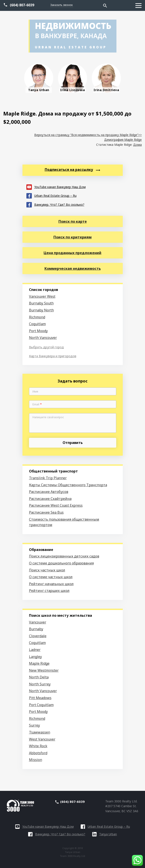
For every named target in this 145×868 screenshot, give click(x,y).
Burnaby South (41, 303)
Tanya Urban (105, 834)
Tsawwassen (40, 732)
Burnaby (36, 629)
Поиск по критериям (72, 237)
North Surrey (40, 684)
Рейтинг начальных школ (51, 584)
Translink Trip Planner (48, 478)
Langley (35, 657)
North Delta (39, 677)
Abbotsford (38, 753)
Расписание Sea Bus (46, 512)
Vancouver (38, 622)
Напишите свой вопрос (48, 417)
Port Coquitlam (41, 705)
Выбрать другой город (46, 347)
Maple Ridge (39, 663)
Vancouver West (42, 296)
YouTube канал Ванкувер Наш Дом (56, 187)
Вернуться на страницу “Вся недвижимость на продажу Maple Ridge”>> (88, 135)
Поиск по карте (73, 221)
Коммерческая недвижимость (73, 268)
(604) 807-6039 (22, 5)
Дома (137, 145)
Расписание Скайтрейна (50, 499)
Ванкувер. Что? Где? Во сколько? (55, 204)
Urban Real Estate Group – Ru (51, 195)
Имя (35, 392)
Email (37, 404)
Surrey (34, 725)
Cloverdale (38, 636)
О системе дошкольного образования (61, 563)
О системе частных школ (51, 577)
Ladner (35, 650)
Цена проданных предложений (72, 253)
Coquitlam (37, 324)
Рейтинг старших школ (49, 591)
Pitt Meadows (40, 698)
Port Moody (38, 331)
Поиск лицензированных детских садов (64, 556)
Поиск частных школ (47, 570)
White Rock (38, 746)
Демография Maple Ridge (123, 140)
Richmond (37, 317)
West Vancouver (42, 739)
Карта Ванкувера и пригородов (53, 356)
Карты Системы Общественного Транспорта (68, 485)
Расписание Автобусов (49, 492)
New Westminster (44, 670)
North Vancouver (43, 338)
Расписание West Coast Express (56, 505)
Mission (36, 760)
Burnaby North (41, 310)
